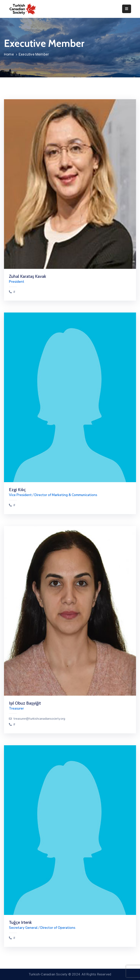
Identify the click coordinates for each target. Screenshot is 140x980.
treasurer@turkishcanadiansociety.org (39, 719)
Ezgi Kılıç (17, 490)
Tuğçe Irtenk (20, 922)
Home (9, 54)
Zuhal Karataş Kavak (28, 276)
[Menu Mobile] (127, 9)
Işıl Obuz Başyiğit (25, 703)
